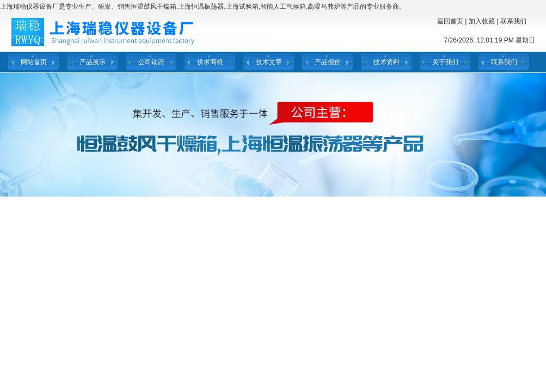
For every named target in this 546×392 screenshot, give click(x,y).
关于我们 (445, 62)
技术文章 (269, 62)
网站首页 (34, 62)
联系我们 (513, 21)
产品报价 (328, 62)
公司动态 (151, 62)
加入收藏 (482, 21)
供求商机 (210, 62)
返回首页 (450, 21)
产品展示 (93, 62)
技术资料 (387, 62)
